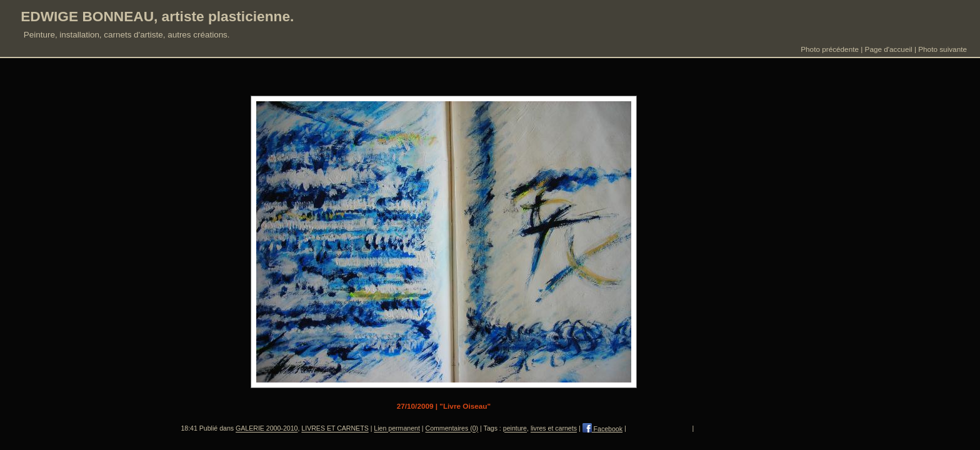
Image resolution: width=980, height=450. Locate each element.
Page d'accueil (889, 49)
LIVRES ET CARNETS (335, 429)
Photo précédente (830, 49)
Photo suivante (942, 49)
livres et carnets (554, 429)
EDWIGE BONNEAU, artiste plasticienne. (157, 16)
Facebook (602, 429)
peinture (515, 429)
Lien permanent (397, 429)
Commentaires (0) (452, 429)
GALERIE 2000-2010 (267, 429)
